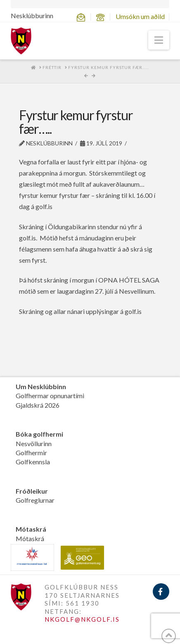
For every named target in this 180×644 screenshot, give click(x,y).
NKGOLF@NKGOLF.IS (82, 619)
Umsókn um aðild (140, 16)
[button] (159, 40)
